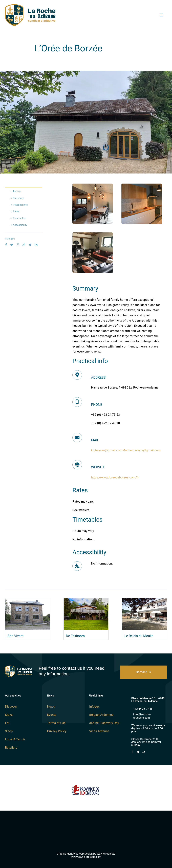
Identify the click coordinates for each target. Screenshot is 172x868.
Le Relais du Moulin (139, 636)
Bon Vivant (15, 636)
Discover (11, 706)
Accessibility (20, 225)
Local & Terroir (15, 739)
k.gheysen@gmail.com (107, 450)
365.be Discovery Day (104, 723)
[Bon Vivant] (28, 600)
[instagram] (18, 245)
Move (9, 715)
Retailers (11, 748)
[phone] (144, 752)
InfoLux (94, 706)
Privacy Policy (57, 731)
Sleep (9, 731)
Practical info (20, 205)
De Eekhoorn (75, 636)
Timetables (19, 218)
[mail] (30, 245)
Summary (18, 198)
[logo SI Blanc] (19, 667)
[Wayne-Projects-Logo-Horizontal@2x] (86, 830)
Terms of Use (56, 723)
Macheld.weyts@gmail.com (142, 450)
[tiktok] (24, 245)
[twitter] (12, 245)
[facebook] (6, 245)
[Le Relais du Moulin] (144, 600)
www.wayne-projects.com (86, 857)
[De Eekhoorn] (86, 600)
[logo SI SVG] (30, 6)
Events (52, 715)
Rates (16, 212)
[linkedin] (36, 245)
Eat (7, 723)
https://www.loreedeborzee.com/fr (115, 477)
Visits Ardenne (99, 731)
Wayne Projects (106, 854)
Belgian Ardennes (101, 715)
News (51, 706)
